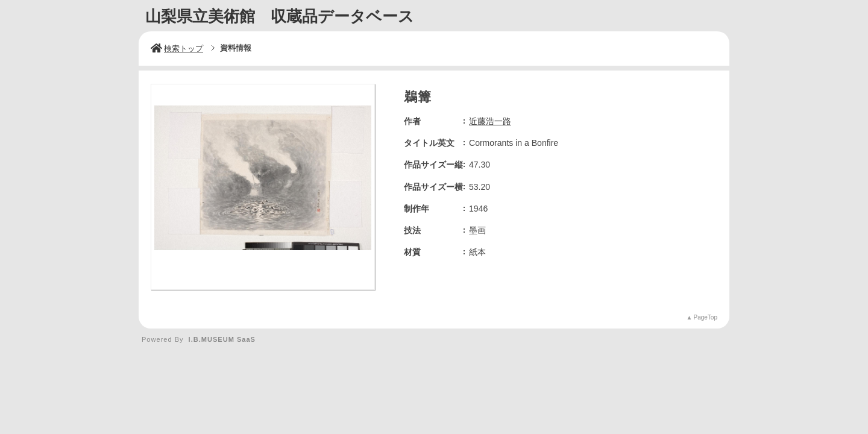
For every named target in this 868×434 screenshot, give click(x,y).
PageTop (706, 317)
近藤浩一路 (490, 121)
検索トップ (177, 49)
